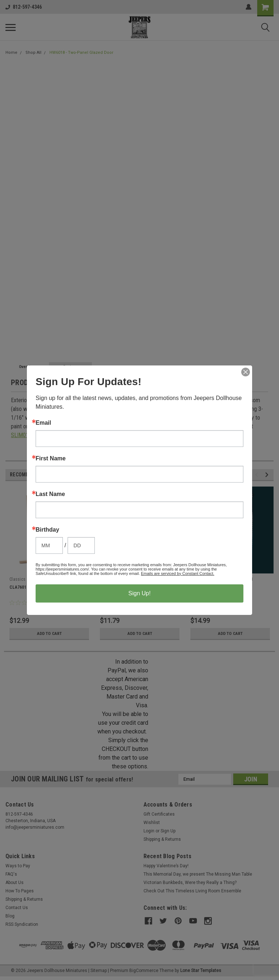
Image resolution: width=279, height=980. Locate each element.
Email (43, 423)
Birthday (47, 530)
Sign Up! (139, 593)
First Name (51, 459)
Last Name (50, 494)
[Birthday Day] (81, 545)
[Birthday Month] (49, 545)
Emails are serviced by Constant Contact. (178, 573)
